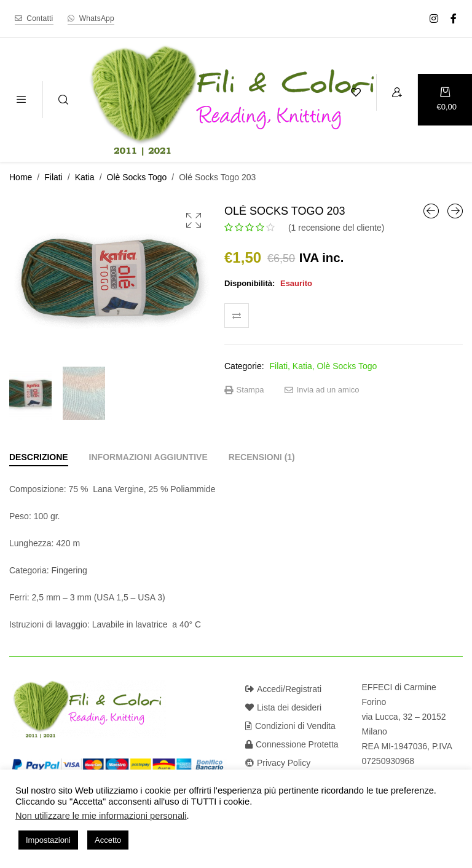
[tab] (39, 457)
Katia (85, 177)
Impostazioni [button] (48, 840)
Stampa (244, 390)
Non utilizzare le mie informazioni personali (101, 816)
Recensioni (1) (262, 457)
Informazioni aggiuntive (148, 457)
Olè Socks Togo (137, 177)
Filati (53, 177)
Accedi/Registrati (283, 689)
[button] (194, 220)
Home (21, 177)
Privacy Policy (278, 763)
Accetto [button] (108, 840)
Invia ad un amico (322, 390)
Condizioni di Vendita (290, 726)
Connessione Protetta (292, 744)
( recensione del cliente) (336, 228)
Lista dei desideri (283, 707)
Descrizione (39, 457)
